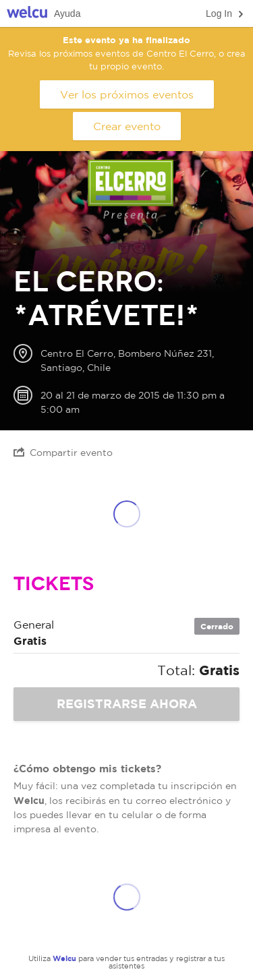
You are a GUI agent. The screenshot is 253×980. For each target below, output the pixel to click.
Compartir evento (63, 452)
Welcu (27, 14)
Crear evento (127, 126)
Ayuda (67, 13)
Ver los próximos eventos (127, 94)
